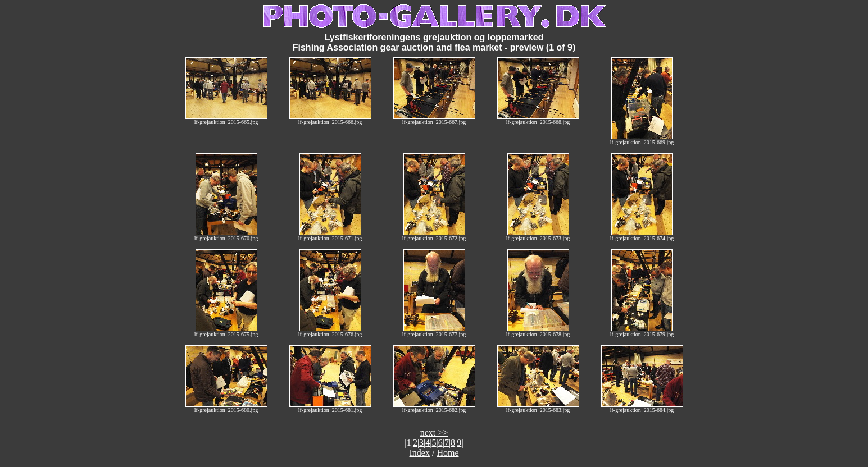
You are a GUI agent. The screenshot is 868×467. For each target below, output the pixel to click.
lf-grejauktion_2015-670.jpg (226, 236)
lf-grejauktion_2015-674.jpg (642, 236)
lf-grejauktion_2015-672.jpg (434, 236)
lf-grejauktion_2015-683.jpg (538, 408)
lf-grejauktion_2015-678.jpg (538, 332)
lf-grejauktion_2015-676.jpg (330, 332)
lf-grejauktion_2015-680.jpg (226, 408)
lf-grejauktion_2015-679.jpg (642, 332)
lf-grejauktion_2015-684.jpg (642, 408)
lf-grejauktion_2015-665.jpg (226, 120)
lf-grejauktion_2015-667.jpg (434, 120)
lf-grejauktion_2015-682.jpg (434, 408)
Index (420, 453)
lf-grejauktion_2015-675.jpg (226, 332)
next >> (434, 432)
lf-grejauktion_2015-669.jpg (642, 140)
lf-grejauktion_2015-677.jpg (434, 332)
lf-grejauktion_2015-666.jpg (330, 120)
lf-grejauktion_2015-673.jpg (538, 236)
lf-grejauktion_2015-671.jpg (330, 236)
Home (447, 453)
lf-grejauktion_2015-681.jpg (330, 408)
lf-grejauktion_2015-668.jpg (538, 120)
